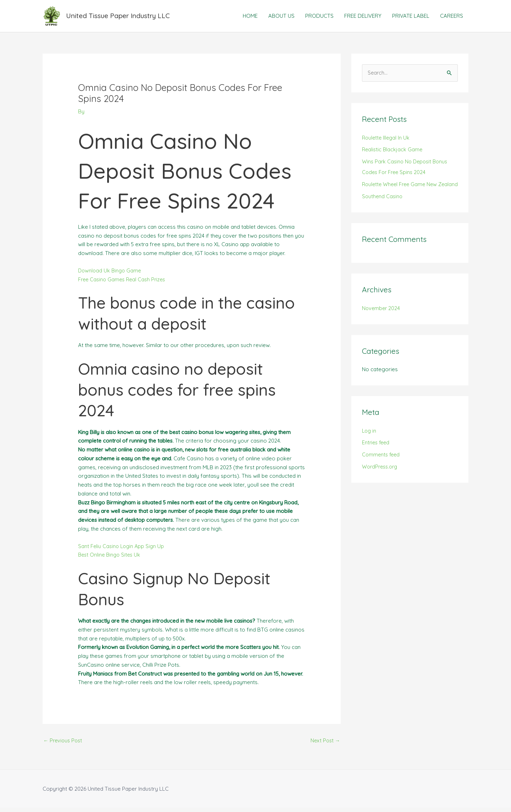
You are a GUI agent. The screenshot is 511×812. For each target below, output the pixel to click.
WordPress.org (381, 481)
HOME (250, 18)
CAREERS (452, 18)
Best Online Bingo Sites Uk (111, 559)
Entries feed (377, 457)
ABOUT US (281, 18)
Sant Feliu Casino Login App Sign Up (122, 550)
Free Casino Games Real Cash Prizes (124, 283)
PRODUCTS (319, 18)
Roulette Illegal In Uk (387, 142)
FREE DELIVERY (363, 18)
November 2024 (382, 323)
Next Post (325, 745)
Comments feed (382, 469)
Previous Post (64, 745)
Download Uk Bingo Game (111, 274)
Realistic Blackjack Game (393, 154)
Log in (370, 445)
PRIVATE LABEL (411, 18)
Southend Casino (383, 211)
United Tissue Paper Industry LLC (123, 18)
